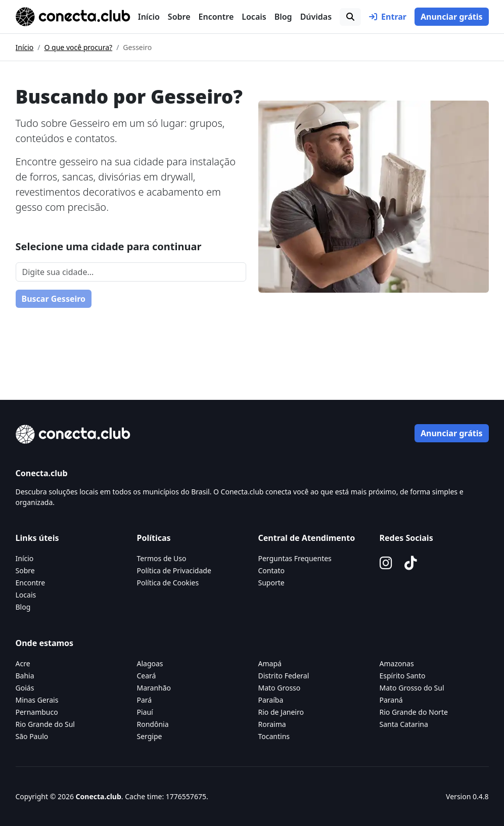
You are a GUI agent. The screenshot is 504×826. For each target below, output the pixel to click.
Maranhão (154, 688)
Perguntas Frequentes (295, 558)
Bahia (25, 676)
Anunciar (452, 17)
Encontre (216, 17)
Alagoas (150, 663)
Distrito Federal (284, 676)
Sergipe (150, 736)
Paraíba (271, 700)
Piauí (145, 712)
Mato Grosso (280, 688)
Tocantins (274, 736)
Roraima (272, 724)
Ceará (147, 676)
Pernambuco (37, 712)
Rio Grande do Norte (414, 712)
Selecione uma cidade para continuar (109, 246)
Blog (283, 17)
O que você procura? (79, 47)
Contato (271, 570)
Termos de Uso (162, 558)
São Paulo (32, 736)
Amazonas (397, 663)
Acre (23, 663)
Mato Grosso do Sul (412, 688)
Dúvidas (316, 17)
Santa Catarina (404, 724)
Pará (145, 700)
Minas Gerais (37, 700)
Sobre (179, 17)
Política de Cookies (168, 583)
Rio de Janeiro (281, 712)
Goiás (25, 688)
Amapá (270, 663)
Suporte (271, 583)
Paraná (391, 700)
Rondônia (153, 724)
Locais (254, 17)
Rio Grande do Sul (45, 724)
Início (149, 17)
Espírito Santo (403, 676)
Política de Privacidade (174, 570)
